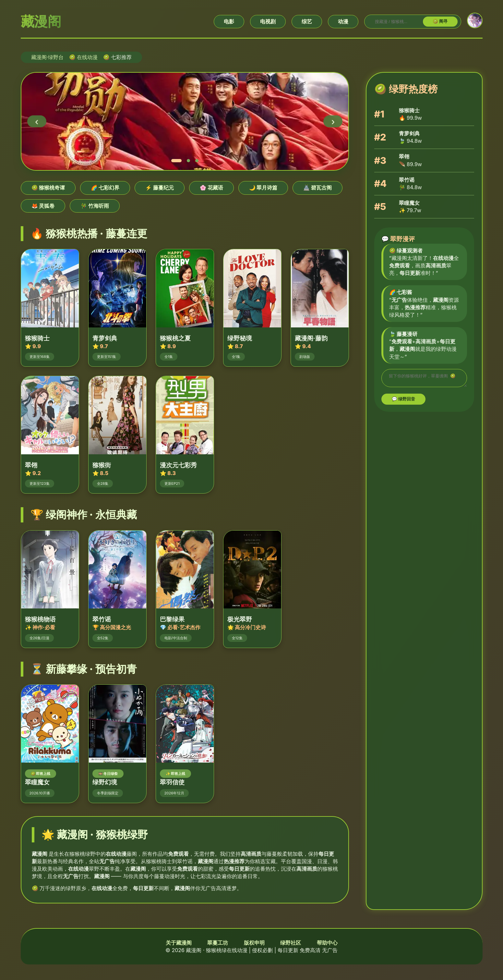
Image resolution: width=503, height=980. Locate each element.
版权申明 (254, 943)
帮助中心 (327, 943)
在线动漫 (87, 57)
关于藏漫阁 (179, 943)
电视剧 (268, 21)
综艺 (307, 21)
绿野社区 (291, 943)
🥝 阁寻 (440, 21)
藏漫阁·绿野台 (48, 57)
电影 (229, 21)
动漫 (343, 21)
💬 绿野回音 (404, 401)
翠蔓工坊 (218, 943)
